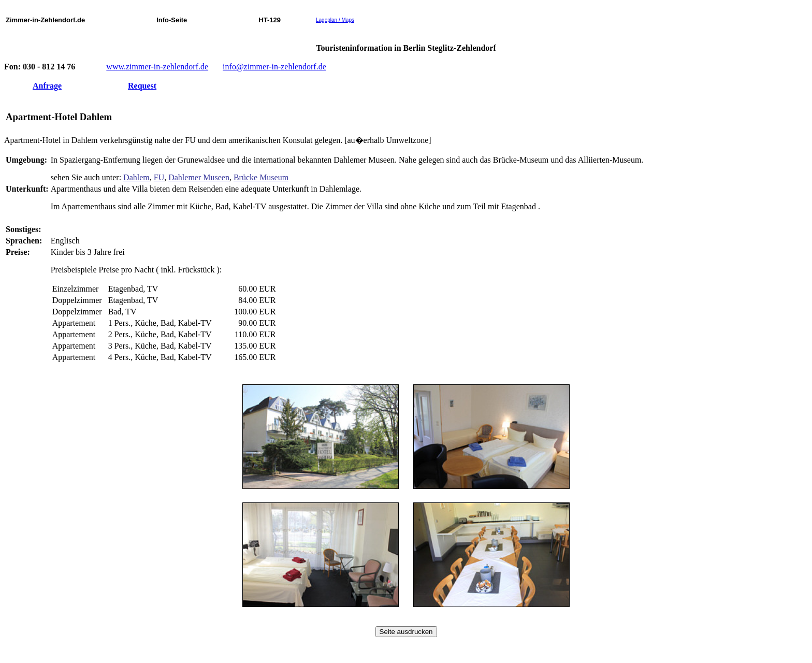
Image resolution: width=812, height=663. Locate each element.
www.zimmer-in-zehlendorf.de (157, 67)
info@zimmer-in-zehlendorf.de (274, 67)
